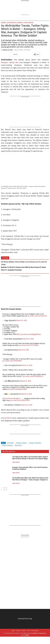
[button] (36, 54)
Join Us (14, 54)
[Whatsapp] (9, 439)
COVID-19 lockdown (7, 445)
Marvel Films (18, 445)
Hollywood (29, 23)
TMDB (27, 635)
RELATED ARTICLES (9, 452)
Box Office (16, 462)
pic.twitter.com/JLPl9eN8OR (12, 361)
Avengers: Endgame (21, 443)
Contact (18, 630)
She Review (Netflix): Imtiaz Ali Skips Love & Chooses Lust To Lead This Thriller (24, 263)
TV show (41, 633)
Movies (35, 633)
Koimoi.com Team (8, 50)
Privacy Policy (35, 630)
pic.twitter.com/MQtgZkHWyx (31, 334)
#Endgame (17, 398)
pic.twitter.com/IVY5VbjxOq (29, 345)
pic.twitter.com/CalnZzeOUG (37, 316)
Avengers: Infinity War (35, 443)
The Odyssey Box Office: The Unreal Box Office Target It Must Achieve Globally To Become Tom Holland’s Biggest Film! (31, 458)
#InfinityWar (7, 398)
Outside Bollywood (15, 23)
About (13, 630)
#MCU (18, 334)
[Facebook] (3, 439)
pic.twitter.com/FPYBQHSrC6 (33, 376)
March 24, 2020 (22, 320)
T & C (28, 630)
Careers (24, 630)
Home (3, 23)
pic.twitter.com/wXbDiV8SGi (20, 400)
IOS (11, 418)
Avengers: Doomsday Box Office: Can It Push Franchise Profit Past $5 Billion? (30, 468)
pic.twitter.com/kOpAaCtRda (17, 389)
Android (4, 418)
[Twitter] (6, 439)
